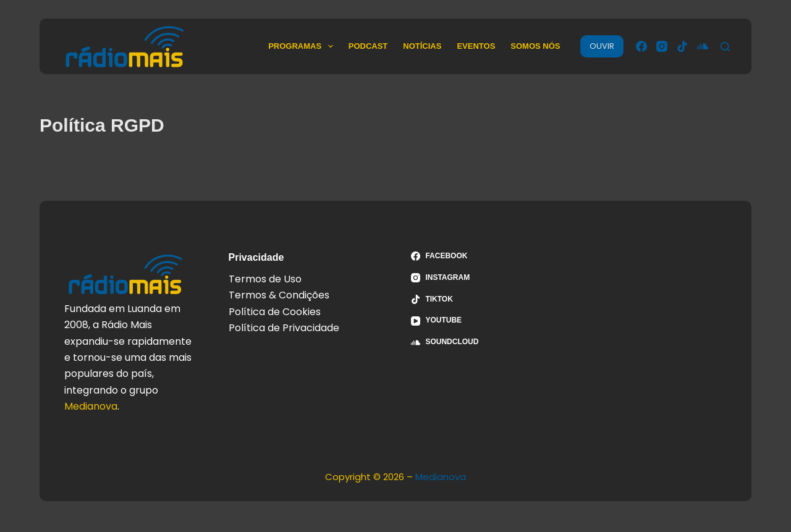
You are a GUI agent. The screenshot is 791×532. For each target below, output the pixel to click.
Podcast (368, 46)
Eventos (476, 46)
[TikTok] (682, 46)
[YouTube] (487, 321)
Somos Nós (535, 46)
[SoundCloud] (703, 46)
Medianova (91, 406)
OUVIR (602, 46)
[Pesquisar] (725, 47)
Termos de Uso (265, 279)
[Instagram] (662, 46)
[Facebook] (641, 46)
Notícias (422, 46)
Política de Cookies (275, 312)
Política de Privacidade (284, 328)
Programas (303, 46)
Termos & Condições (279, 295)
